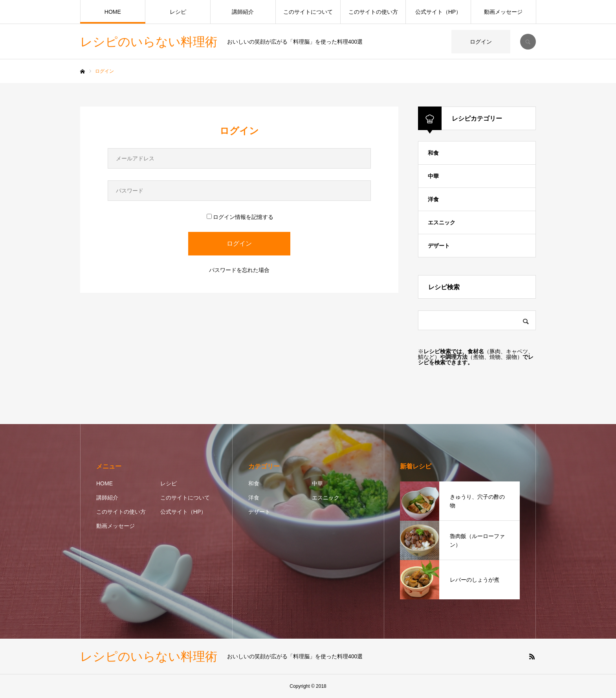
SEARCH (528, 42)
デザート (439, 246)
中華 (433, 176)
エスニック (442, 222)
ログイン (481, 42)
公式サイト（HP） (438, 12)
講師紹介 (243, 12)
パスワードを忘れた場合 (239, 270)
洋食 (433, 199)
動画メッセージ (503, 12)
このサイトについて (308, 12)
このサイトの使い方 (373, 12)
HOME (113, 12)
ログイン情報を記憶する (240, 217)
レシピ (178, 12)
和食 (433, 153)
